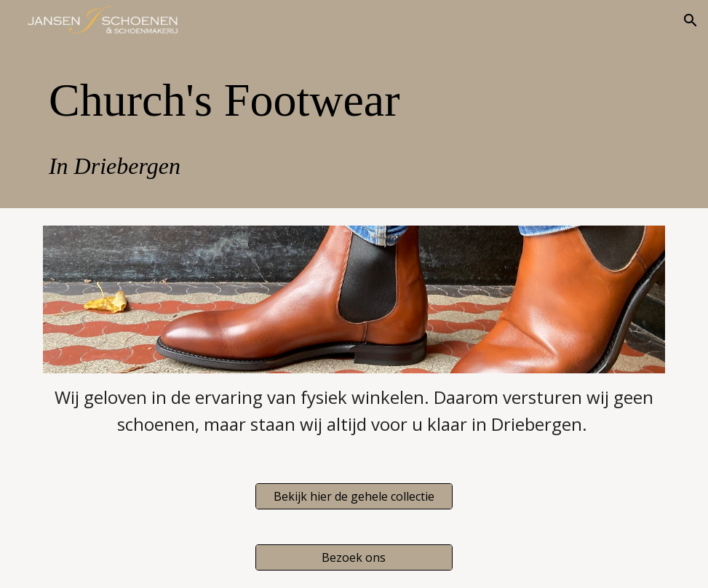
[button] (691, 20)
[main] (354, 124)
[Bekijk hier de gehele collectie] (354, 496)
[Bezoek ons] (354, 557)
